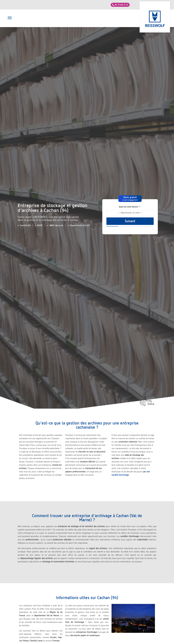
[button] (10, 18)
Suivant (130, 221)
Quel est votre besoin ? (130, 207)
